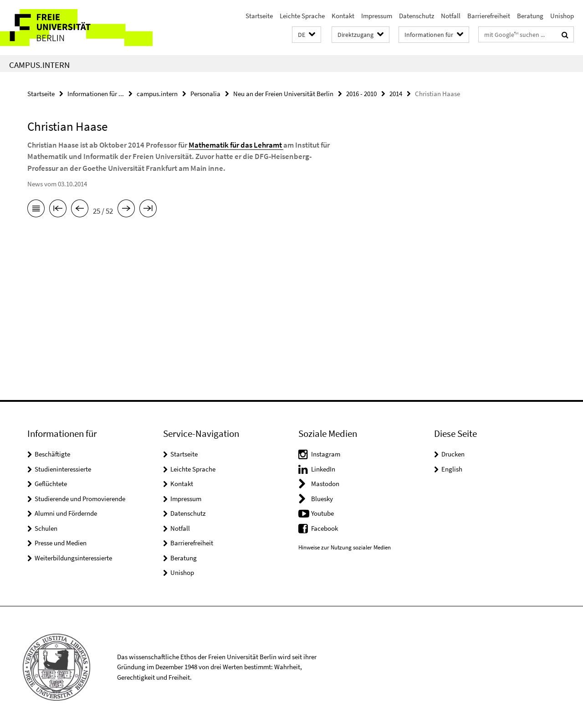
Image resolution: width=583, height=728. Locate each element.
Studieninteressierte (63, 469)
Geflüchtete (51, 484)
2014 (396, 94)
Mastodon (325, 484)
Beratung (530, 16)
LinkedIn (323, 469)
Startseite (259, 16)
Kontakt (343, 16)
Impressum (377, 16)
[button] (307, 35)
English (452, 469)
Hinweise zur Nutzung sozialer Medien (345, 547)
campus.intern (39, 65)
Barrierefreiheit (489, 16)
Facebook (325, 528)
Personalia (205, 94)
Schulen (46, 528)
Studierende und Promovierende (80, 499)
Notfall (451, 16)
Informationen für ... (96, 94)
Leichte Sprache (302, 16)
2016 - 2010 (361, 94)
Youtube (322, 513)
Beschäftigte (52, 454)
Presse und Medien (61, 543)
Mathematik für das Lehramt (236, 145)
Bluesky (322, 499)
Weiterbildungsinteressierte (73, 558)
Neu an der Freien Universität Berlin (283, 94)
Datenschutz (417, 16)
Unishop (562, 16)
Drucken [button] (453, 454)
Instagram (326, 454)
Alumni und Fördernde (66, 513)
